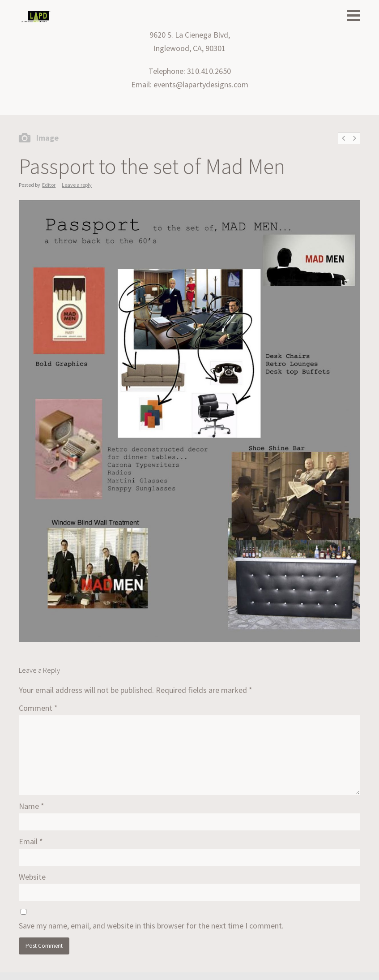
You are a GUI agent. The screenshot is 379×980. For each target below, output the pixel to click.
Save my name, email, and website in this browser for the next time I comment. (151, 926)
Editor (49, 185)
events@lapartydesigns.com (201, 84)
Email (31, 841)
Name (32, 806)
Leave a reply (77, 185)
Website (32, 877)
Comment (38, 708)
